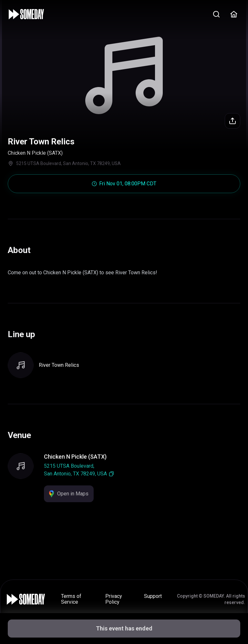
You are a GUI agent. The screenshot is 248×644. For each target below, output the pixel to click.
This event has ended (124, 628)
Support (153, 596)
